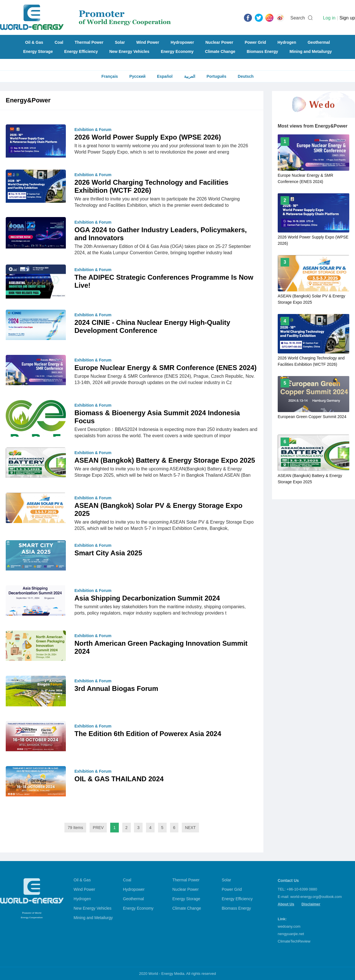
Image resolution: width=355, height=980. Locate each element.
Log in (329, 18)
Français (110, 76)
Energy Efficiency (81, 51)
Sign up (347, 18)
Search (298, 18)
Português (216, 76)
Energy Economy (177, 51)
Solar (120, 42)
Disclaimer (311, 904)
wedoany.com (289, 926)
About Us (286, 904)
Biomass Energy (263, 51)
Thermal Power (89, 42)
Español (165, 76)
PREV (98, 828)
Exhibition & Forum (93, 130)
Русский (138, 76)
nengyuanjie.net (291, 934)
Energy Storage (38, 51)
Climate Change (220, 51)
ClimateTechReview (294, 941)
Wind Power (148, 42)
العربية (190, 76)
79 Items (75, 828)
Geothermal (319, 42)
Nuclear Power (219, 42)
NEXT (190, 828)
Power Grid (256, 42)
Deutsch (246, 76)
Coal (59, 42)
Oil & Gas (34, 42)
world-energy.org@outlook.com (316, 897)
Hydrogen (287, 42)
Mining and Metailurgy (311, 51)
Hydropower (182, 42)
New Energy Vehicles (129, 51)
